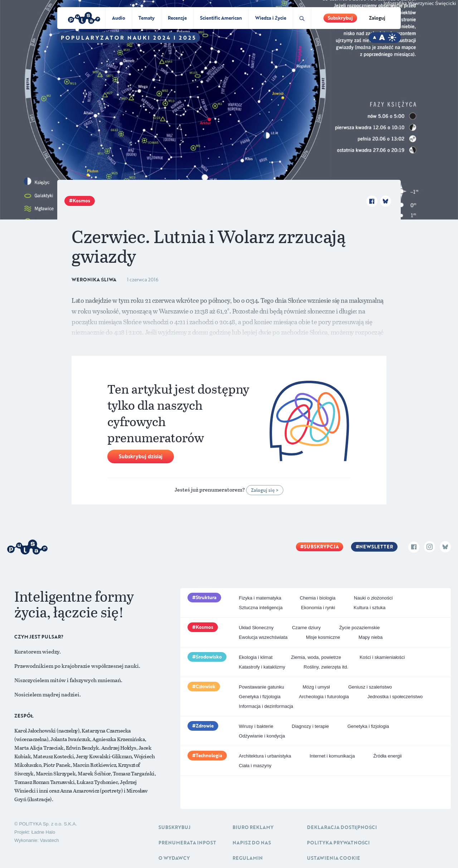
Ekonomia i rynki (318, 608)
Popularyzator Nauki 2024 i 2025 (129, 38)
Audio (119, 18)
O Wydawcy (174, 858)
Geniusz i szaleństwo (370, 687)
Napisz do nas (252, 843)
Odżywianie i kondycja (262, 736)
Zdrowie (205, 726)
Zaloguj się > (265, 490)
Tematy (147, 18)
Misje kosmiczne (323, 637)
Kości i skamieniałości (382, 657)
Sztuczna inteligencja (261, 608)
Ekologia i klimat (256, 657)
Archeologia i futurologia (324, 697)
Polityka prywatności (338, 843)
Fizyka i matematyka (260, 598)
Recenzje (177, 18)
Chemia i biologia (318, 598)
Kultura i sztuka (369, 608)
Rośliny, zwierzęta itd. (326, 667)
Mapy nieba (371, 637)
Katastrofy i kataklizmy (262, 667)
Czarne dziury (306, 628)
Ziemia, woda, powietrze (316, 657)
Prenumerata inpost (187, 843)
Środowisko (209, 657)
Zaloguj (377, 18)
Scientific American (221, 18)
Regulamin (248, 858)
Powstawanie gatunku (262, 687)
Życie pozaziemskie (359, 628)
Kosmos (81, 201)
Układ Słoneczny (256, 628)
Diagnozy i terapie (310, 726)
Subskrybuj (340, 18)
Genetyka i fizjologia (260, 697)
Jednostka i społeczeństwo (395, 697)
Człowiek (206, 686)
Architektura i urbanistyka (265, 756)
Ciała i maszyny (255, 766)
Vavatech (49, 840)
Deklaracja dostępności (342, 827)
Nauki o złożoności (373, 598)
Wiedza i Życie (271, 18)
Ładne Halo (43, 832)
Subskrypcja (321, 547)
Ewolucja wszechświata (263, 637)
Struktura (206, 597)
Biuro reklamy (253, 827)
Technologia (209, 755)
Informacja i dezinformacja (266, 706)
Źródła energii (388, 756)
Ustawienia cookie (333, 858)
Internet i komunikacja (332, 756)
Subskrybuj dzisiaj (141, 456)
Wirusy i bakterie (256, 726)
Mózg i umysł (316, 687)
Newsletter (376, 547)
